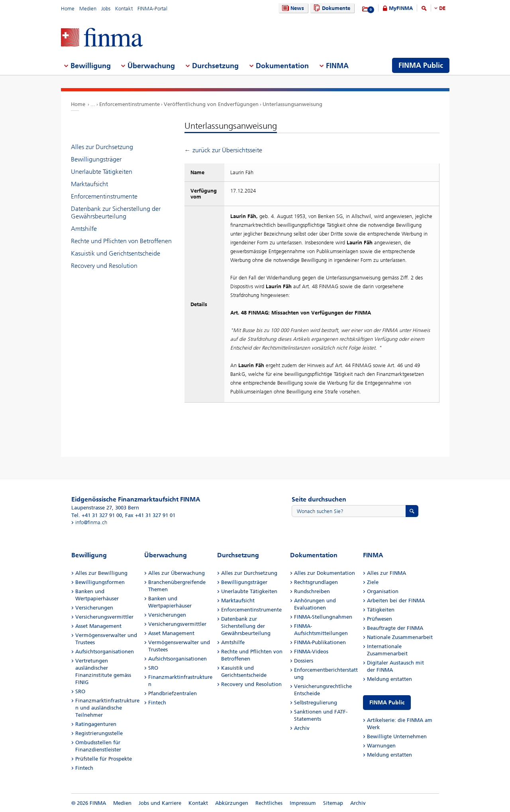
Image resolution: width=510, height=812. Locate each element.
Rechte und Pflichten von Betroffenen (121, 241)
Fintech (84, 768)
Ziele (373, 582)
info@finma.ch (91, 522)
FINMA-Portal (152, 9)
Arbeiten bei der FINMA (396, 601)
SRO (80, 691)
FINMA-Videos (311, 652)
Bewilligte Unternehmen (397, 736)
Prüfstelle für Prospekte (104, 759)
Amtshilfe (84, 229)
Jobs (106, 9)
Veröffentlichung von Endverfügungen (211, 104)
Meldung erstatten (389, 679)
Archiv (302, 728)
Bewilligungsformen (100, 582)
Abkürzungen (232, 803)
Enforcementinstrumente (129, 104)
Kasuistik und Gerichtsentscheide (116, 253)
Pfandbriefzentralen (173, 693)
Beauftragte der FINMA (395, 628)
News (292, 8)
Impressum (303, 803)
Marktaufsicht (89, 184)
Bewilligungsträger (96, 159)
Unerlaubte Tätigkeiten (102, 172)
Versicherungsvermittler (104, 617)
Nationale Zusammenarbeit (400, 637)
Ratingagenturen (96, 724)
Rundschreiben (312, 591)
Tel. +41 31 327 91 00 (97, 515)
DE (442, 8)
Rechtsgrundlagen (316, 582)
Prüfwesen (380, 619)
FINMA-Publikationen (320, 642)
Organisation (383, 591)
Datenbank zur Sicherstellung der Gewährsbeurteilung (116, 212)
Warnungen (381, 746)
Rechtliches (269, 803)
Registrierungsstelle (99, 733)
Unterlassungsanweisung (292, 104)
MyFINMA (401, 8)
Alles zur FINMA (386, 573)
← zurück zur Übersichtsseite (223, 150)
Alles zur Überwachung (177, 573)
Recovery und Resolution (104, 266)
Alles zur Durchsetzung (102, 147)
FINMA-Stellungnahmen (323, 617)
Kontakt (124, 9)
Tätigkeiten (381, 610)
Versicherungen (94, 608)
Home (68, 9)
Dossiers (304, 661)
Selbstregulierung (316, 703)
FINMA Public (387, 703)
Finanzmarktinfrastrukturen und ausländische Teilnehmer (107, 708)
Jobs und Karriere (160, 803)
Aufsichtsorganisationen (105, 652)
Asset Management (98, 626)
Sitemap (333, 803)
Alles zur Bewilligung (101, 573)
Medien (88, 9)
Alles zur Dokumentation (325, 573)
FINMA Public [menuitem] (421, 65)
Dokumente (331, 8)
